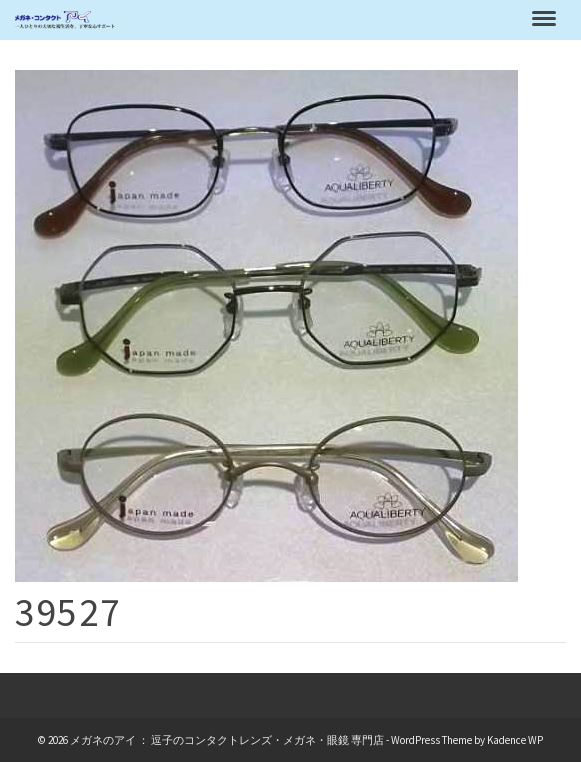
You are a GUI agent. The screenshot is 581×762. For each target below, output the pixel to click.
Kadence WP (515, 740)
